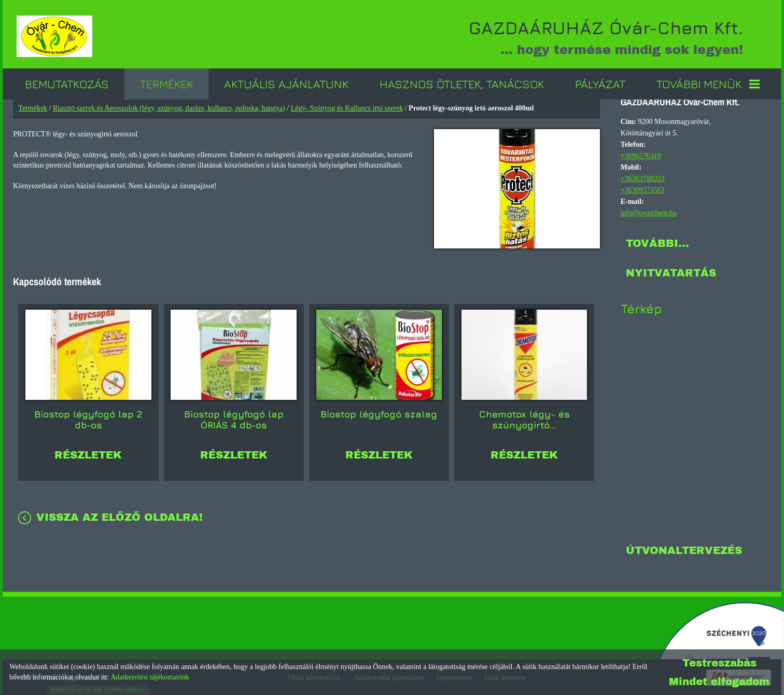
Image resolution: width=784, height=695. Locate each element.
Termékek (166, 83)
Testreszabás (719, 663)
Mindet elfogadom (719, 682)
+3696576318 (640, 155)
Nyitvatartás (670, 272)
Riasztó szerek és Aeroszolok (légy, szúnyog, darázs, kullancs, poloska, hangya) (170, 107)
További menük (708, 83)
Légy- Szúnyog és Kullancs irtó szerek (347, 107)
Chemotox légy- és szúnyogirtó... (524, 416)
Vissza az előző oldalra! (120, 514)
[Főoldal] (57, 36)
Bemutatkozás (67, 83)
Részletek (89, 452)
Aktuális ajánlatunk (286, 83)
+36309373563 (642, 189)
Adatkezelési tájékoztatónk (150, 677)
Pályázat (600, 83)
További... (657, 242)
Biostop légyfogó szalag (379, 411)
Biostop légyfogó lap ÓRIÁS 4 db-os (234, 416)
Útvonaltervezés (683, 549)
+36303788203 (642, 178)
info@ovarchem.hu (648, 212)
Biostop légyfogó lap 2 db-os (89, 416)
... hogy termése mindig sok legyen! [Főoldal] (601, 36)
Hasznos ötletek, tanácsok (462, 83)
